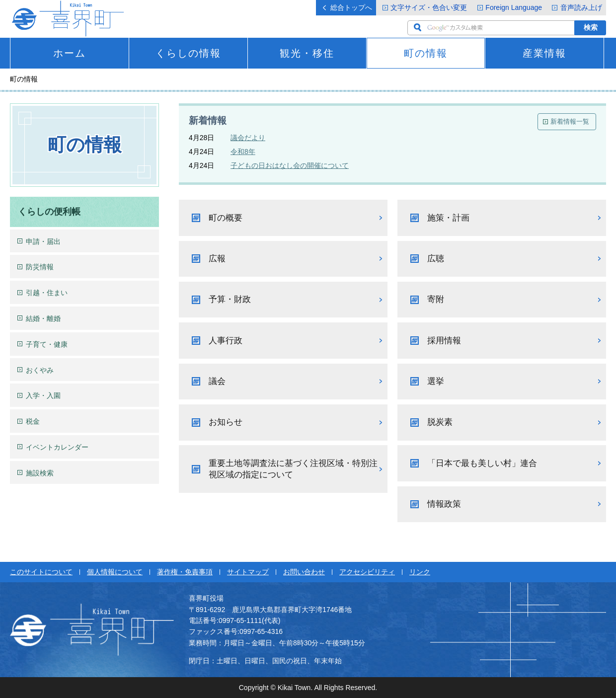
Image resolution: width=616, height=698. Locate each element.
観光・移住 (307, 53)
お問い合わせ (304, 572)
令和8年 (243, 152)
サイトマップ (248, 572)
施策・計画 (448, 218)
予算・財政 (230, 299)
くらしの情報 (188, 53)
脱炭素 (440, 422)
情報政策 (444, 504)
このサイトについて (41, 572)
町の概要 (226, 218)
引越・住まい (47, 293)
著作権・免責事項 (185, 572)
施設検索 (40, 473)
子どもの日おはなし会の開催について (290, 165)
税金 (33, 421)
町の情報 (426, 53)
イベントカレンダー (57, 447)
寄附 (436, 299)
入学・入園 (43, 395)
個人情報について (115, 572)
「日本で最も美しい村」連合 (482, 463)
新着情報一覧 (570, 121)
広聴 (436, 259)
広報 (217, 259)
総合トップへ (351, 7)
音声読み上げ (581, 7)
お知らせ (226, 422)
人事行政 (226, 341)
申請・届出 (43, 241)
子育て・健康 (47, 344)
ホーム (70, 53)
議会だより (248, 138)
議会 (217, 381)
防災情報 (40, 267)
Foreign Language (514, 7)
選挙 (436, 381)
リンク (420, 572)
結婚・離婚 (43, 318)
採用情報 (444, 341)
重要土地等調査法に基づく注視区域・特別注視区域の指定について (293, 469)
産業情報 (544, 53)
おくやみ (40, 370)
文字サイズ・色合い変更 (429, 7)
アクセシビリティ (367, 572)
